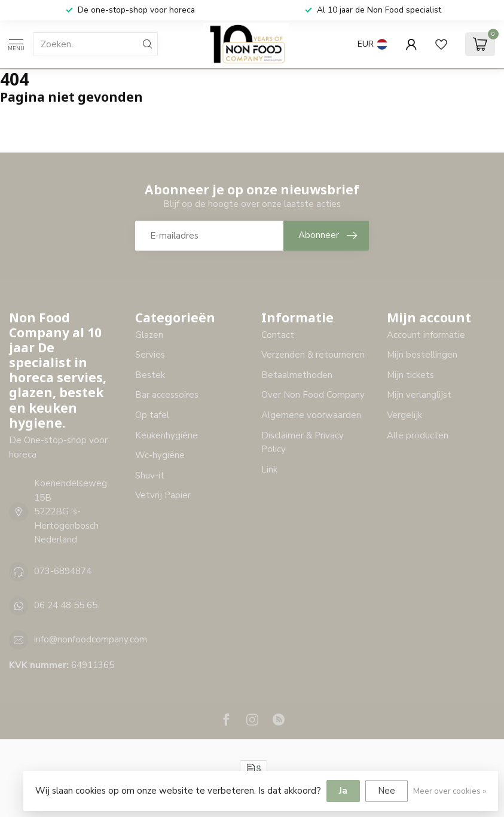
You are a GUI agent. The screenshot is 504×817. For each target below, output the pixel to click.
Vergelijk (404, 415)
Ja (343, 791)
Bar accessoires (167, 395)
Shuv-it (150, 475)
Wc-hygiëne (160, 455)
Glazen (149, 335)
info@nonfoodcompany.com (91, 639)
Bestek (150, 375)
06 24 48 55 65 (66, 605)
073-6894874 (63, 571)
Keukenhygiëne (167, 435)
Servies (150, 355)
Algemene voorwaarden (311, 415)
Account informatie (426, 335)
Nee (387, 791)
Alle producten (418, 435)
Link (269, 470)
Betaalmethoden (297, 375)
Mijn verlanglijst (419, 395)
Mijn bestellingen (422, 355)
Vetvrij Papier (163, 495)
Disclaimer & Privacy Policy (303, 443)
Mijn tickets (410, 375)
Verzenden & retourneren (313, 355)
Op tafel (152, 415)
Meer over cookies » (450, 791)
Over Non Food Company (313, 395)
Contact (278, 335)
